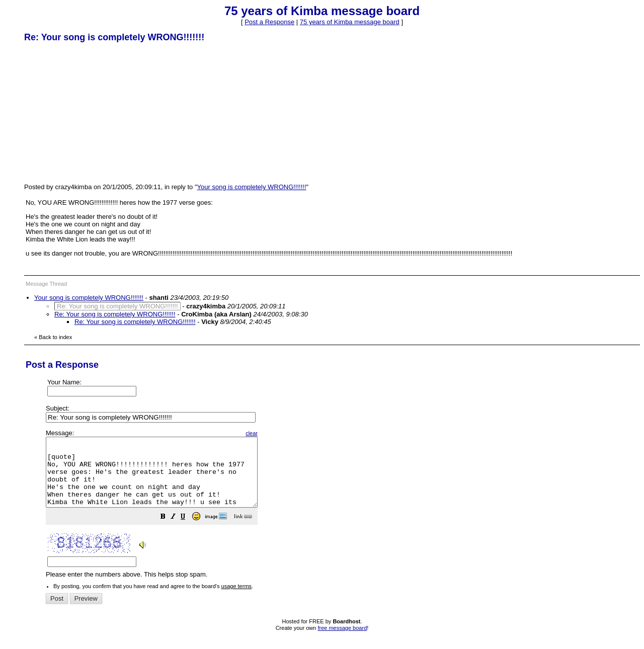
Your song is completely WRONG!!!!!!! (252, 187)
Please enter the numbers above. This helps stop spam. (339, 511)
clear (277, 433)
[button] (188, 532)
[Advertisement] (100, 112)
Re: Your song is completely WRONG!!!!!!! (115, 314)
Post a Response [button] (269, 22)
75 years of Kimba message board (350, 22)
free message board (342, 641)
